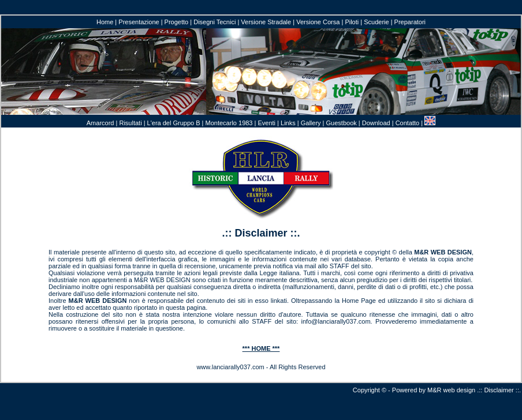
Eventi (266, 123)
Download (376, 123)
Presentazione (139, 22)
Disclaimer (499, 390)
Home (105, 22)
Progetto (177, 22)
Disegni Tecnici (215, 22)
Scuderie (376, 22)
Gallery (311, 123)
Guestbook (342, 123)
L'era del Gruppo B (174, 123)
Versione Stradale (266, 22)
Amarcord (100, 123)
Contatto (408, 123)
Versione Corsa (318, 22)
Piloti (352, 22)
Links (288, 123)
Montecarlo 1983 (229, 123)
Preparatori (410, 22)
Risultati (130, 123)
